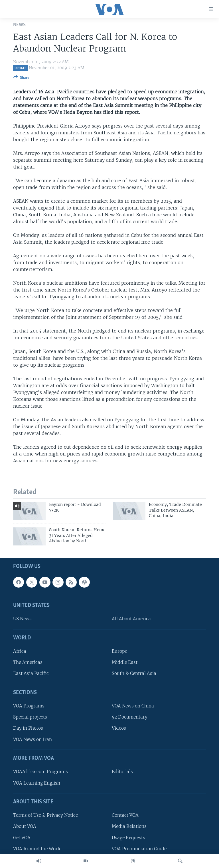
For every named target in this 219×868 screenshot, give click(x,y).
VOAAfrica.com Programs (40, 772)
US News (22, 619)
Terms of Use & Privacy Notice (45, 815)
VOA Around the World (37, 849)
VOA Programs (29, 706)
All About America (131, 619)
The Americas (28, 663)
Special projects (30, 717)
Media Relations (129, 827)
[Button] (21, 79)
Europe (119, 651)
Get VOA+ (23, 838)
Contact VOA (125, 815)
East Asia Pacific (31, 674)
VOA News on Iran (33, 739)
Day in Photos (28, 728)
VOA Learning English (37, 783)
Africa (20, 651)
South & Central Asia (134, 674)
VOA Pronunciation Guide (139, 849)
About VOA (25, 827)
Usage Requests (128, 838)
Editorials (122, 772)
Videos (119, 728)
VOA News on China (133, 706)
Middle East (125, 663)
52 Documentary (130, 717)
